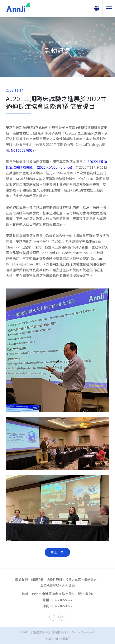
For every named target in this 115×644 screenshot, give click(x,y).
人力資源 (68, 585)
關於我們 (21, 580)
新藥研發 (37, 580)
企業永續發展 (50, 585)
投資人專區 (73, 580)
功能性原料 (54, 580)
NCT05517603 (22, 151)
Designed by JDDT (57, 639)
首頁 (41, 42)
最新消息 (54, 42)
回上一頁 (57, 553)
